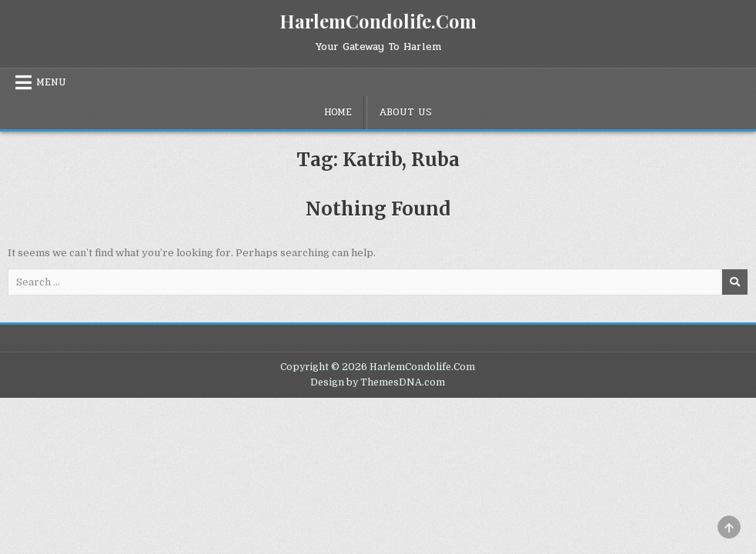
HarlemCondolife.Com (378, 21)
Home (338, 112)
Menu (51, 82)
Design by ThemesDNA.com (378, 382)
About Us (405, 112)
